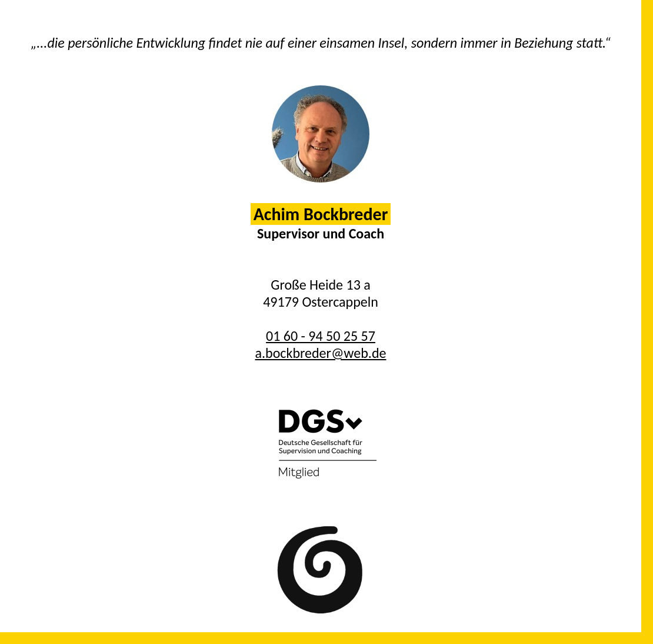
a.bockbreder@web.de (321, 353)
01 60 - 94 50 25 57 (321, 336)
